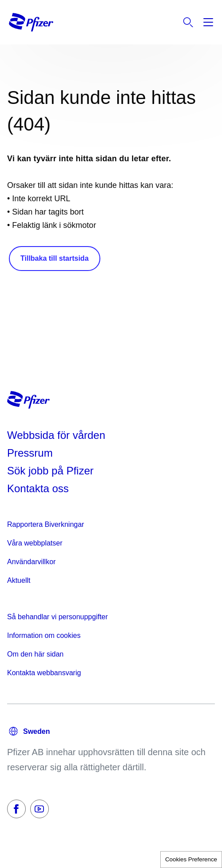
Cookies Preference (191, 859)
